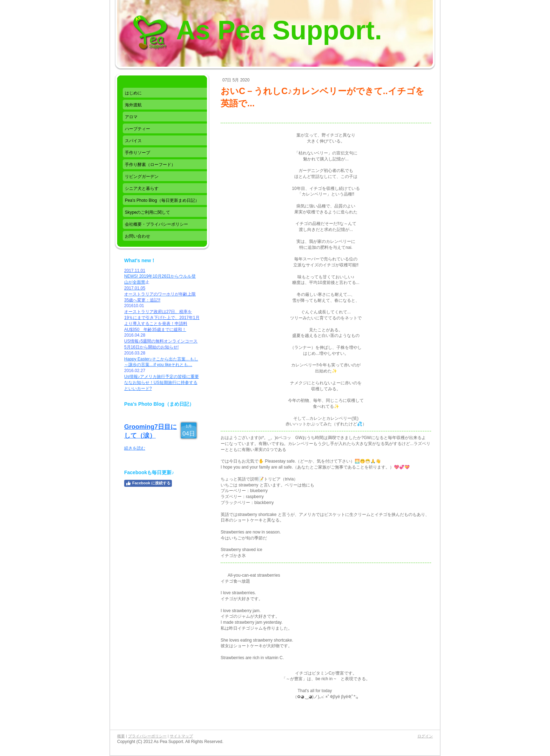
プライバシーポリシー (147, 736)
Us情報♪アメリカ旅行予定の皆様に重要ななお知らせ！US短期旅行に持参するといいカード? (162, 383)
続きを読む (135, 448)
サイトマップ (181, 736)
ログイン (425, 736)
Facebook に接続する (148, 483)
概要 (121, 736)
